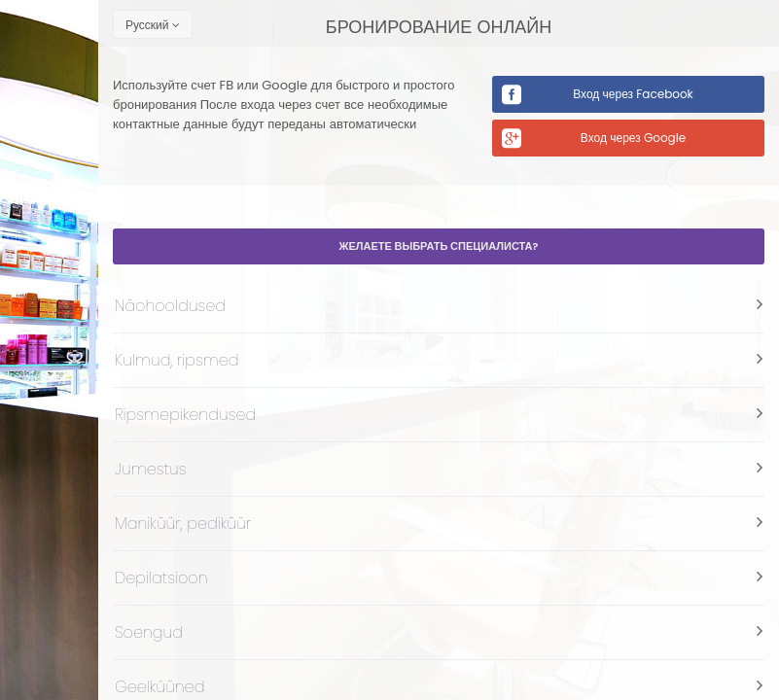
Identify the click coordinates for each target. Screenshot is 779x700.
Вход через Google (633, 138)
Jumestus (150, 469)
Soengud (149, 632)
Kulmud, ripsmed (177, 360)
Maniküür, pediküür (183, 524)
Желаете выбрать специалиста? (439, 246)
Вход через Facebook (633, 94)
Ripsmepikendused (185, 415)
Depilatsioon (161, 578)
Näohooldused (170, 306)
